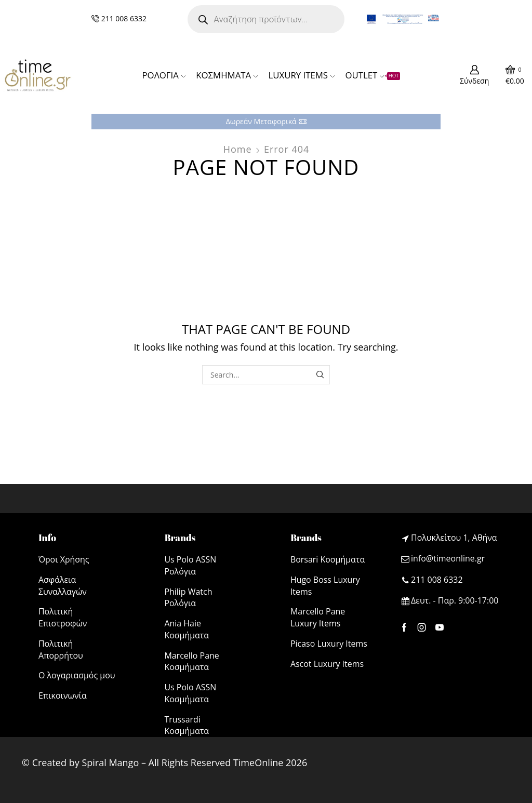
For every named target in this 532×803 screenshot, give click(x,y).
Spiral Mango (110, 762)
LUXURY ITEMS (301, 75)
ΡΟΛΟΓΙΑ (164, 75)
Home (238, 149)
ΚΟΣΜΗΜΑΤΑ (227, 75)
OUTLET (373, 75)
